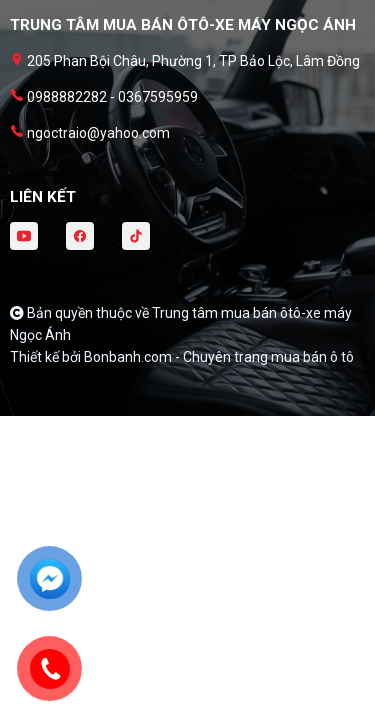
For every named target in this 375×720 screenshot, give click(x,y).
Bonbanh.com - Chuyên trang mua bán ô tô (219, 357)
